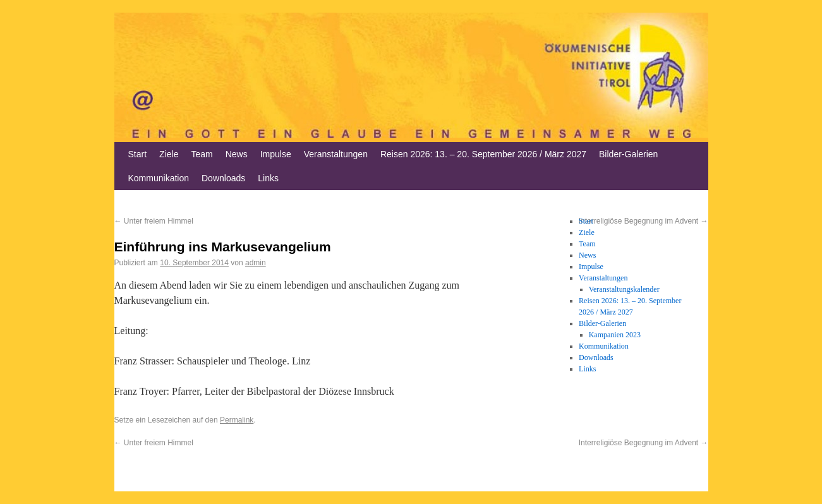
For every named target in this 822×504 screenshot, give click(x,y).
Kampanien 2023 (615, 335)
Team (202, 154)
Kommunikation (159, 178)
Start (138, 154)
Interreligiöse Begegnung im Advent (644, 443)
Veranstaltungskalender (624, 289)
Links (268, 178)
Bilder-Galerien (628, 154)
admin (256, 263)
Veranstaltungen (336, 154)
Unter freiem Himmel (154, 221)
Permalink (237, 420)
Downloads (223, 178)
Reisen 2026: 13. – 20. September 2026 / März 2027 (483, 154)
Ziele (169, 154)
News (237, 154)
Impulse (276, 154)
